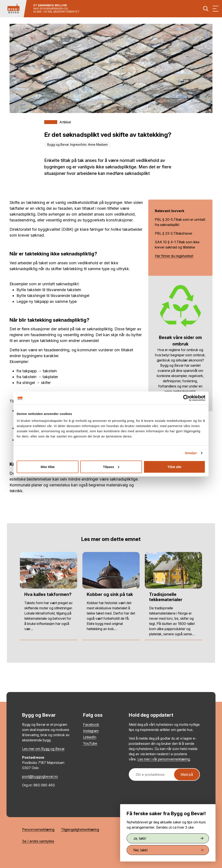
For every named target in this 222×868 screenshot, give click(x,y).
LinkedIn (90, 737)
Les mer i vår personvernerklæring (164, 759)
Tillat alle (175, 467)
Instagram (91, 731)
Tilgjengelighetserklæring (80, 829)
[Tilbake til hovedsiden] (13, 9)
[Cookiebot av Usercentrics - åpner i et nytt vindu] (186, 398)
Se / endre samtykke (38, 841)
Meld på (187, 774)
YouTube (90, 743)
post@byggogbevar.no (40, 776)
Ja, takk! (168, 838)
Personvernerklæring (38, 829)
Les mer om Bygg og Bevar (43, 749)
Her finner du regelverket (174, 256)
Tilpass (111, 467)
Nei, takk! (168, 850)
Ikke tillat (47, 467)
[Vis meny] (215, 9)
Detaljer (191, 453)
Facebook (91, 724)
